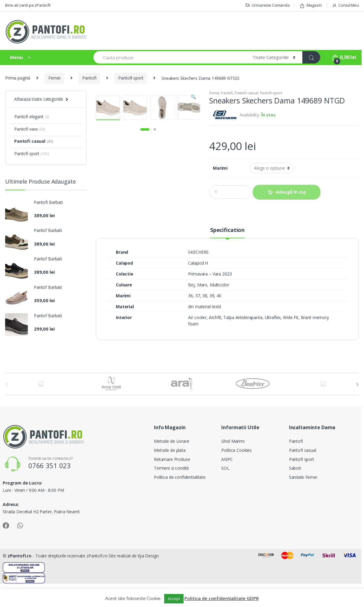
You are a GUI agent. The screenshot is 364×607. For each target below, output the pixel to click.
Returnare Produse (172, 482)
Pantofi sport (131, 78)
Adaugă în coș (291, 192)
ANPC (227, 482)
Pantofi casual (246, 93)
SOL (225, 491)
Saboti (295, 491)
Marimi (220, 168)
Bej (191, 308)
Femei (54, 78)
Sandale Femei (303, 500)
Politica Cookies (237, 473)
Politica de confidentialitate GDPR (221, 598)
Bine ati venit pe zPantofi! (28, 5)
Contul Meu (345, 5)
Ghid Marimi (233, 464)
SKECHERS (198, 275)
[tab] (227, 256)
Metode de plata (170, 473)
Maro (202, 308)
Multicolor (219, 308)
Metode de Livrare (172, 464)
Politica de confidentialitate (180, 500)
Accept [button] (174, 599)
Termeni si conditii (171, 491)
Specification (227, 254)
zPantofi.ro (19, 579)
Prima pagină (18, 78)
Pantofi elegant (32, 117)
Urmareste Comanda (267, 5)
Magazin (311, 5)
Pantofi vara (30, 129)
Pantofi (89, 78)
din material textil (204, 330)
